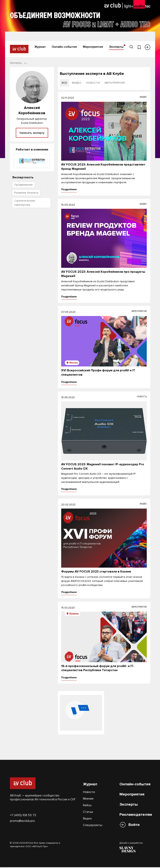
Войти (134, 822)
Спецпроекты (93, 822)
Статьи (88, 809)
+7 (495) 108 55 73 (23, 812)
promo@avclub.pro (22, 818)
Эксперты (116, 47)
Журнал (40, 47)
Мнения (88, 796)
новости (93, 83)
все (64, 83)
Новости (89, 789)
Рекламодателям (136, 812)
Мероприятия (93, 47)
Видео (87, 816)
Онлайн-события (64, 47)
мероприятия (115, 83)
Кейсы (87, 802)
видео (77, 83)
